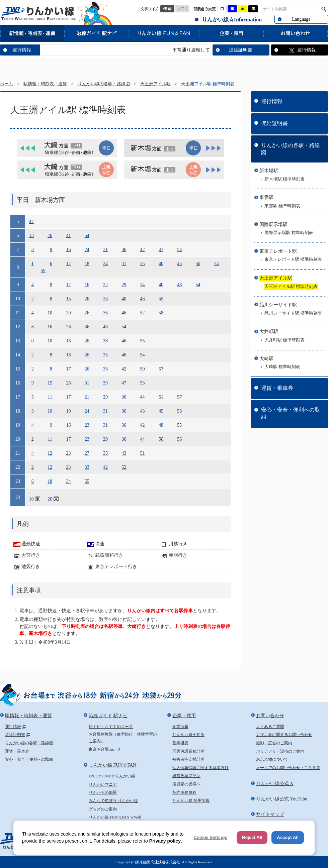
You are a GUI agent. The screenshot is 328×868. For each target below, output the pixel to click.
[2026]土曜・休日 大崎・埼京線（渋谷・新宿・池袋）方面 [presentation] (67, 170)
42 (143, 250)
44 (143, 397)
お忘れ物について (272, 759)
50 (198, 264)
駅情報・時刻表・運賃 (32, 33)
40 (161, 264)
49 (161, 411)
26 (50, 236)
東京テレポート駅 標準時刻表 (293, 259)
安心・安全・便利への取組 (291, 413)
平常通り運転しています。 (209, 50)
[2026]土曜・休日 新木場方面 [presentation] (174, 170)
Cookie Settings (210, 837)
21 (87, 397)
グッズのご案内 (103, 809)
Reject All (252, 837)
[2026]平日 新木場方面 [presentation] (174, 148)
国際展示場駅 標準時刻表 (289, 233)
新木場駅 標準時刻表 (284, 179)
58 (161, 313)
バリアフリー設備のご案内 (280, 751)
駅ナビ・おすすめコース (111, 727)
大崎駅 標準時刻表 (282, 367)
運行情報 (22, 50)
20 (68, 313)
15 (68, 299)
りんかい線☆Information (232, 20)
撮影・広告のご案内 (274, 743)
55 (161, 299)
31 (105, 250)
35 (143, 264)
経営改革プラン (186, 776)
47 (31, 222)
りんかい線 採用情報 (191, 800)
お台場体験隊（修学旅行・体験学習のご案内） (123, 738)
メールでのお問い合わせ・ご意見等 (288, 768)
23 (87, 425)
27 (87, 453)
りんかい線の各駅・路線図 (104, 84)
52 (143, 313)
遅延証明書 (241, 50)
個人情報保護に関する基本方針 (200, 768)
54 (87, 236)
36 (124, 250)
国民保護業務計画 (188, 751)
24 (87, 250)
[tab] (67, 148)
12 (68, 264)
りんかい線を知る (188, 735)
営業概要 (180, 743)
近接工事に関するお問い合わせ (284, 735)
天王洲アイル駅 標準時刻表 (291, 287)
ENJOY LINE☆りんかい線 (112, 776)
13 (31, 236)
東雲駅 (266, 197)
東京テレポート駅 (278, 251)
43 (143, 411)
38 (105, 341)
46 (143, 299)
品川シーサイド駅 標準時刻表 (293, 313)
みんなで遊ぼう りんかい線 (113, 801)
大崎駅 (266, 359)
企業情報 (180, 727)
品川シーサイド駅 (278, 305)
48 (179, 285)
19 (68, 411)
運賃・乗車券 (277, 388)
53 (143, 383)
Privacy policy (165, 841)
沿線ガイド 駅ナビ (96, 33)
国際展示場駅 (273, 225)
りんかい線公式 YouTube (281, 799)
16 (68, 250)
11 (50, 397)
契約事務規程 (184, 792)
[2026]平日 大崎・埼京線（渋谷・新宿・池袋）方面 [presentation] (67, 148)
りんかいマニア (103, 784)
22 (105, 285)
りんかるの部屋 (103, 792)
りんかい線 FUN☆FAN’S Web (115, 817)
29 (124, 285)
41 (68, 236)
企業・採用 (231, 33)
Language (301, 19)
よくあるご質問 (270, 727)
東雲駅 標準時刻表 (282, 206)
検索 (324, 9)
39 (105, 383)
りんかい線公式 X (275, 784)
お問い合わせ (296, 33)
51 (161, 397)
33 (105, 299)
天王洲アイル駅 (155, 84)
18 (87, 264)
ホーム (7, 84)
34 (143, 285)
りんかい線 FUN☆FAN (164, 33)
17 (68, 369)
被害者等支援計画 (188, 759)
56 (179, 411)
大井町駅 (269, 332)
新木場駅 (269, 171)
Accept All (288, 837)
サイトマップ (270, 814)
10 (50, 313)
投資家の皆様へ (186, 784)
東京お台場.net (102, 749)
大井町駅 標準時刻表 (284, 340)
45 (179, 264)
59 (43, 271)
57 (161, 369)
